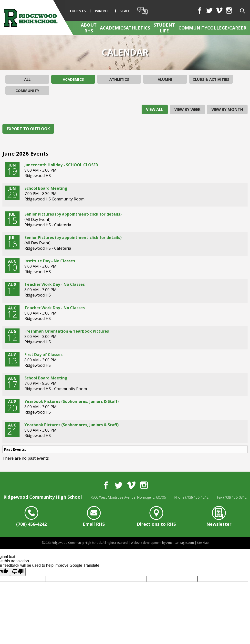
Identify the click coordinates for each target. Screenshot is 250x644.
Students (77, 11)
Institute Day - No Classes (50, 261)
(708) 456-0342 (235, 497)
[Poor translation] (18, 572)
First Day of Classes (43, 355)
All (27, 79)
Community (27, 90)
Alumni (165, 79)
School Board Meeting (46, 188)
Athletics (119, 79)
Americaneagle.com (180, 543)
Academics (73, 79)
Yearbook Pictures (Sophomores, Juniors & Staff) (72, 401)
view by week (187, 109)
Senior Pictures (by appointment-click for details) (73, 214)
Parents (103, 11)
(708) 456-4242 (197, 497)
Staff (125, 11)
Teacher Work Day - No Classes (55, 284)
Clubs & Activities (211, 79)
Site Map (203, 543)
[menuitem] (90, 28)
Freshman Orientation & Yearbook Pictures (67, 331)
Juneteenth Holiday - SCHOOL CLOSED (61, 165)
